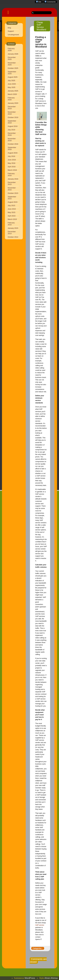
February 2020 (11, 99)
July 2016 (11, 156)
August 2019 (13, 126)
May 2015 (11, 212)
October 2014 (13, 237)
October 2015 (13, 193)
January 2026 (13, 54)
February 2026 (11, 49)
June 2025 (12, 84)
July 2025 (11, 80)
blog (9, 28)
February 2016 (11, 174)
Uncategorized (13, 35)
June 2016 (12, 160)
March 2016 (12, 170)
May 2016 (11, 163)
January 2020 (13, 103)
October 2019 (13, 117)
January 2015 (13, 228)
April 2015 (12, 216)
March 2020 (12, 94)
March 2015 (12, 219)
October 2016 (13, 144)
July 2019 (11, 130)
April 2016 (12, 167)
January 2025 (13, 91)
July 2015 (11, 206)
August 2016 (13, 153)
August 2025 (13, 77)
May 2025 (11, 87)
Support (11, 31)
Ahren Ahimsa (51, 978)
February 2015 (11, 224)
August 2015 (13, 202)
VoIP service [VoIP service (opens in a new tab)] (40, 925)
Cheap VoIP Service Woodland (41, 26)
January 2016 (13, 179)
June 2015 (12, 209)
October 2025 (13, 68)
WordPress (30, 978)
